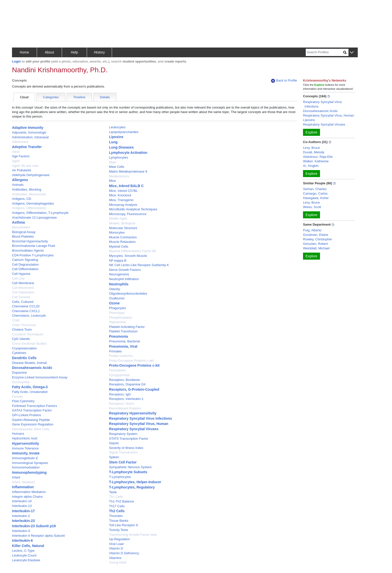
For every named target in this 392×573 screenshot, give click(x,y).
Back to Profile (284, 81)
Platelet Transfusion (123, 331)
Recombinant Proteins (125, 408)
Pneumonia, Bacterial (124, 341)
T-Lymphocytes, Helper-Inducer (135, 482)
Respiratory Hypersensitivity (133, 413)
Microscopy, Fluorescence (128, 214)
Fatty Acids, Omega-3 (30, 387)
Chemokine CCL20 (26, 306)
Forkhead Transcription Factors (34, 406)
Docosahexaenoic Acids (32, 368)
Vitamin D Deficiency (124, 553)
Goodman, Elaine (315, 235)
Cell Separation (23, 292)
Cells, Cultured (23, 302)
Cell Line (18, 278)
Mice (112, 181)
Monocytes (117, 232)
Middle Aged (118, 218)
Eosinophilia (21, 382)
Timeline (79, 97)
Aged (16, 161)
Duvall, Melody (314, 152)
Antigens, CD (22, 199)
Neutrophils (119, 284)
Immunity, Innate (26, 453)
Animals (18, 185)
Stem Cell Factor (123, 462)
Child (16, 320)
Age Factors (21, 156)
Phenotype (117, 313)
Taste (113, 492)
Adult (16, 152)
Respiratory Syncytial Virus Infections (140, 418)
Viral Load (116, 544)
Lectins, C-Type (23, 551)
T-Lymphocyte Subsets (128, 472)
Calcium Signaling (25, 260)
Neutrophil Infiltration (124, 279)
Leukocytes (117, 127)
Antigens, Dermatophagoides (33, 203)
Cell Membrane (23, 283)
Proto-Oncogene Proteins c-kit (134, 365)
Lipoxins (116, 137)
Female (17, 397)
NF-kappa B (118, 260)
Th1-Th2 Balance (121, 501)
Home (24, 52)
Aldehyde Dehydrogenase (31, 175)
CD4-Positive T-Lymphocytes (33, 255)
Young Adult (118, 562)
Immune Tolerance (25, 448)
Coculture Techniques (28, 334)
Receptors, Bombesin (124, 380)
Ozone (114, 303)
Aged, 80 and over (25, 166)
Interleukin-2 (21, 516)
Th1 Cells (116, 497)
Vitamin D (116, 548)
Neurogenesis (119, 274)
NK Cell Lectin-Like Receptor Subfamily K (139, 265)
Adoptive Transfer (27, 147)
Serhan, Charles (315, 189)
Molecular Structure (123, 228)
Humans (18, 434)
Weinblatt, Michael (316, 248)
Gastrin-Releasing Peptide (31, 420)
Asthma (18, 222)
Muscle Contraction (123, 237)
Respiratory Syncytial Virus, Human (139, 424)
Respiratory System (123, 434)
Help (74, 52)
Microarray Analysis (123, 205)
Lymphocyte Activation (128, 153)
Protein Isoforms (121, 356)
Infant (16, 477)
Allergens (20, 180)
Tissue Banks (119, 521)
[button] (352, 53)
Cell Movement (23, 288)
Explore (311, 132)
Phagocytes (117, 308)
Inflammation (23, 487)
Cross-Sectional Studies (29, 344)
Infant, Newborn (23, 482)
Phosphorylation (121, 318)
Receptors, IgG (120, 394)
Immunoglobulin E (25, 458)
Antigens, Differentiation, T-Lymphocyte (40, 213)
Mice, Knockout (120, 195)
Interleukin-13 (22, 506)
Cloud (24, 97)
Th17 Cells (117, 506)
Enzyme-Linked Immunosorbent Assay (40, 377)
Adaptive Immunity (28, 128)
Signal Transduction (123, 452)
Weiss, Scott (312, 207)
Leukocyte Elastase (26, 560)
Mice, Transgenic (121, 200)
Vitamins (115, 558)
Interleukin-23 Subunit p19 (34, 526)
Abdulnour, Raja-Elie (318, 157)
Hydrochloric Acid (24, 438)
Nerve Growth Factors (125, 270)
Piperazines (117, 322)
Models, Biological (122, 223)
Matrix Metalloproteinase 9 (128, 171)
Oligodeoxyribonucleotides (128, 294)
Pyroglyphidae (119, 375)
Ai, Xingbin (311, 166)
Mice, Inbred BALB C (126, 186)
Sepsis (114, 443)
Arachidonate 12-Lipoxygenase (34, 217)
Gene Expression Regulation (33, 424)
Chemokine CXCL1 (26, 311)
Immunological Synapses (30, 463)
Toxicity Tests (118, 530)
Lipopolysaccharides (124, 132)
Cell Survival (21, 297)
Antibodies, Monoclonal (29, 194)
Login (16, 61)
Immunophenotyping (29, 472)
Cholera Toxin (22, 330)
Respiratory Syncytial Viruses (134, 429)
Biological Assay (24, 232)
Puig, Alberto (312, 230)
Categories (51, 97)
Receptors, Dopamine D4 (127, 384)
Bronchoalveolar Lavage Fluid (33, 246)
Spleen (114, 457)
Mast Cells (117, 167)
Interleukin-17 (23, 511)
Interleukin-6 (22, 540)
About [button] (49, 52)
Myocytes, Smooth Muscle (128, 256)
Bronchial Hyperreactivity (30, 241)
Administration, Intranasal (30, 137)
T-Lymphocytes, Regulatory (132, 487)
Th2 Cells (117, 511)
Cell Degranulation (25, 264)
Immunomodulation (26, 467)
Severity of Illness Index (126, 448)
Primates (115, 351)
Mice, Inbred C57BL (123, 191)
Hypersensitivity (25, 443)
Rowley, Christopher (317, 239)
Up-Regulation (119, 539)
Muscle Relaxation (122, 242)
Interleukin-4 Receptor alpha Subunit (38, 536)
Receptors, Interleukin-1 (126, 399)
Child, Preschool (24, 325)
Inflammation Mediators (29, 492)
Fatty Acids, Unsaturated (30, 392)
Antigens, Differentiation (29, 208)
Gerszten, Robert (315, 244)
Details (105, 97)
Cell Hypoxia (21, 274)
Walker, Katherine (316, 161)
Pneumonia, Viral (123, 346)
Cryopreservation (24, 348)
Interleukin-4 (21, 531)
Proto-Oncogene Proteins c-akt (131, 361)
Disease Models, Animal (29, 363)
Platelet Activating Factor (127, 327)
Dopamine (19, 373)
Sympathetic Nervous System (130, 467)
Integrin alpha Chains (27, 497)
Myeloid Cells (119, 246)
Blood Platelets (23, 236)
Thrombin (116, 516)
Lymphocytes (118, 157)
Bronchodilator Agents (28, 250)
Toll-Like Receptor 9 (123, 525)
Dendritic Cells (24, 358)
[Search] (324, 52)
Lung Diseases (121, 147)
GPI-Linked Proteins (26, 415)
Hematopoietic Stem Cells (31, 429)
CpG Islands (21, 339)
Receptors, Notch (121, 404)
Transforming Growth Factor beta (133, 535)
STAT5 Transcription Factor (129, 439)
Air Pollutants (22, 170)
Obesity (114, 289)
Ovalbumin (117, 298)
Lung (113, 142)
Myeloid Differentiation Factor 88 (132, 251)
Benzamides (21, 227)
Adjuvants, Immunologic (29, 132)
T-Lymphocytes (120, 477)
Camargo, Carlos (315, 193)
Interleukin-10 (22, 501)
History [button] (99, 52)
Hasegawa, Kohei (316, 198)
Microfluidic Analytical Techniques (133, 209)
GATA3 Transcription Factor (32, 410)
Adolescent (20, 142)
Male (112, 162)
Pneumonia (118, 336)
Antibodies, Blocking (27, 189)
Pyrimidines (117, 370)
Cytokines (19, 353)
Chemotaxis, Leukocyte (29, 316)
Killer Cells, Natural (28, 546)
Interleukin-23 (23, 521)
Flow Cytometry (23, 401)
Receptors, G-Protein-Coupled (134, 389)
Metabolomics (119, 176)
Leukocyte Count (24, 555)
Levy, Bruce (311, 148)
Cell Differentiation (25, 269)
